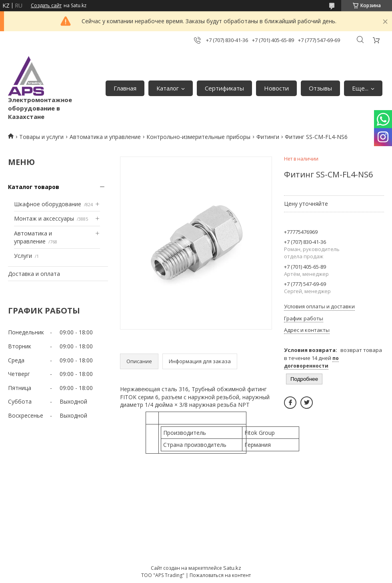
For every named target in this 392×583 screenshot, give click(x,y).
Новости (276, 88)
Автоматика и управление (105, 137)
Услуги (23, 256)
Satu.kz (232, 568)
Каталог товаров (34, 187)
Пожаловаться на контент (220, 575)
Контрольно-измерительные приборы (198, 137)
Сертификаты (224, 88)
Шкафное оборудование (48, 204)
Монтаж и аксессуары (44, 218)
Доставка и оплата (34, 274)
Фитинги (268, 137)
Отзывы (320, 88)
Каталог (168, 88)
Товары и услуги (41, 137)
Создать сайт (46, 6)
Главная (125, 88)
